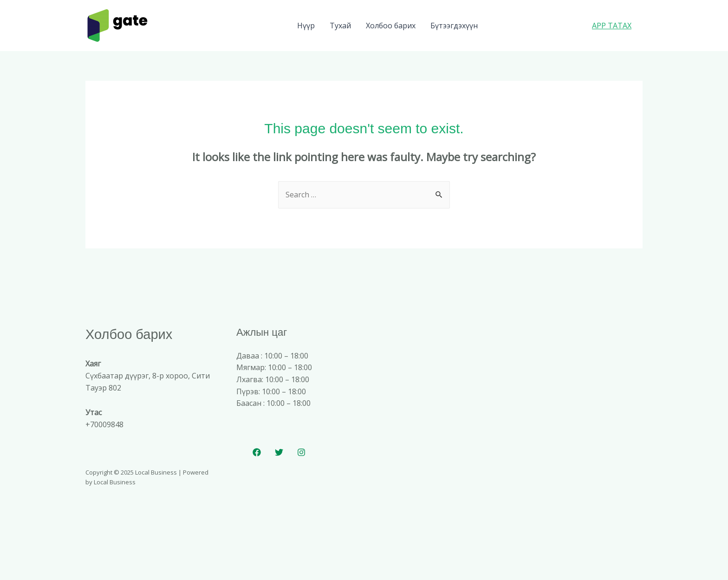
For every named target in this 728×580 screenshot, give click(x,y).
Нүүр (306, 26)
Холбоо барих (391, 26)
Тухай (340, 26)
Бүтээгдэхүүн (454, 26)
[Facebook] (257, 452)
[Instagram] (301, 452)
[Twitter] (279, 452)
